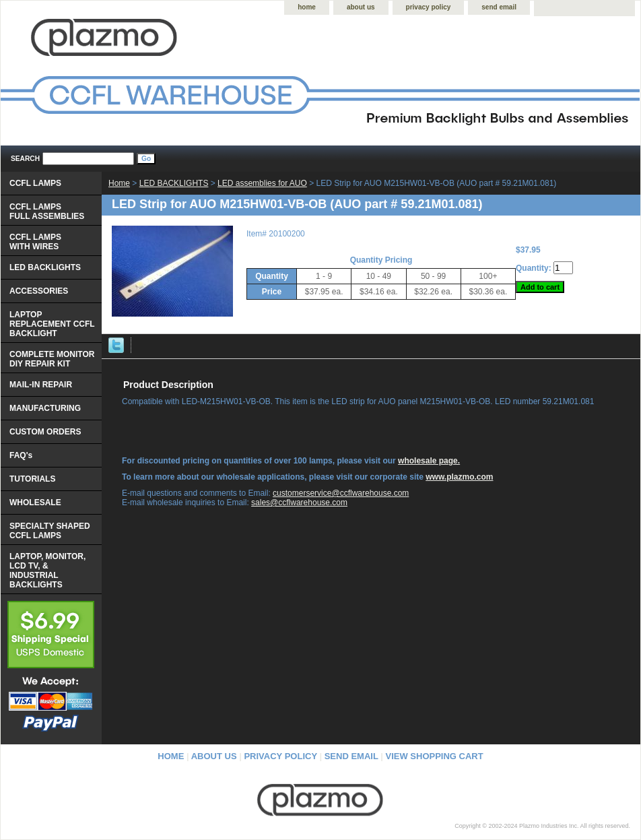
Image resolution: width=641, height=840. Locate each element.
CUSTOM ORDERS (45, 432)
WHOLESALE (35, 503)
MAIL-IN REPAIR (41, 385)
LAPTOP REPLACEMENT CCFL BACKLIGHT (52, 324)
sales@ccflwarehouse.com (299, 503)
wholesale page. (429, 461)
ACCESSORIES (39, 291)
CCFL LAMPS (35, 183)
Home (119, 183)
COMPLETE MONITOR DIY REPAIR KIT (52, 359)
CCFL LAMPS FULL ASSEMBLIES (47, 212)
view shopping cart (435, 756)
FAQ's (21, 455)
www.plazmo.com (459, 477)
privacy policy (429, 7)
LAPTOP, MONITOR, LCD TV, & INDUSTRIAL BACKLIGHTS (47, 571)
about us (361, 7)
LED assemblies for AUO (262, 183)
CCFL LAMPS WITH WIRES (35, 242)
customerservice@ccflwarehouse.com (341, 493)
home (307, 7)
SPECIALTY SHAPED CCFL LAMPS (50, 531)
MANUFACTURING (45, 408)
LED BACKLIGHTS (174, 183)
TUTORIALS (32, 479)
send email (499, 7)
